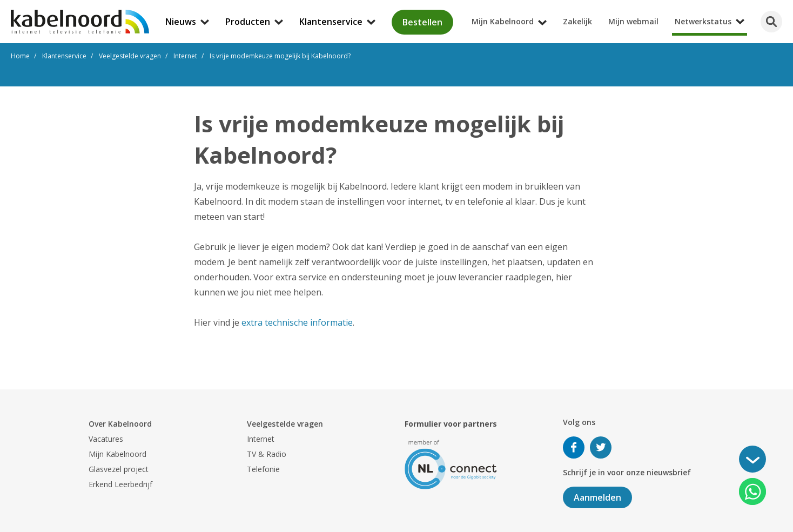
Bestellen (422, 22)
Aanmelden (597, 497)
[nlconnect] (451, 464)
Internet (261, 439)
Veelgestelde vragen (285, 424)
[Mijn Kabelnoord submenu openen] (790, 8)
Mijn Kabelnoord (117, 454)
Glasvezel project (119, 469)
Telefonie (263, 469)
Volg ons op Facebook (574, 447)
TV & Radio (267, 454)
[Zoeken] (771, 22)
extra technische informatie (297, 322)
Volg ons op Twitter (601, 447)
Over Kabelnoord (120, 424)
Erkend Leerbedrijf (120, 484)
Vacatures (106, 439)
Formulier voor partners (451, 424)
